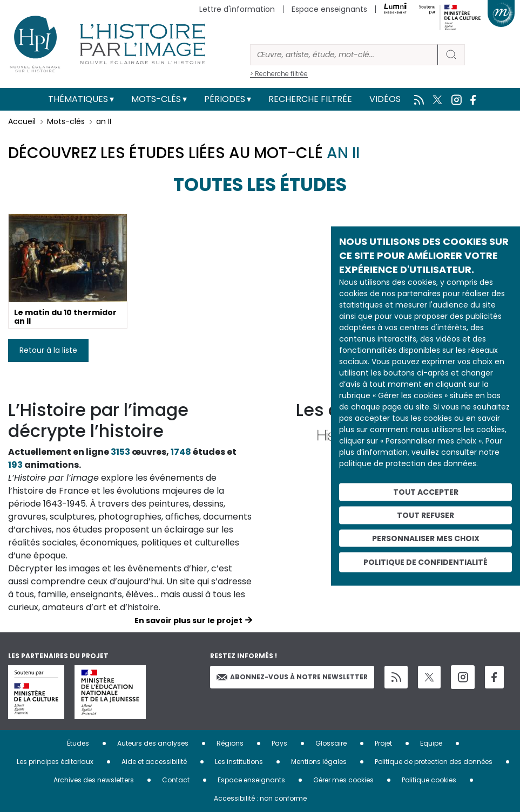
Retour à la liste (48, 350)
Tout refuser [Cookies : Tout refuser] (426, 515)
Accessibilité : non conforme (260, 798)
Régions (230, 743)
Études (78, 743)
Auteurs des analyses (153, 743)
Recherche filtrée (310, 99)
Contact (176, 780)
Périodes (225, 99)
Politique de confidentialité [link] (426, 562)
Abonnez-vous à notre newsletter (292, 677)
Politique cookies (429, 780)
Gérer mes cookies (343, 780)
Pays (279, 743)
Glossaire (331, 743)
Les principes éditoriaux (55, 762)
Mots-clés (156, 99)
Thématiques (78, 99)
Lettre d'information (237, 9)
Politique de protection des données (434, 762)
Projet (383, 743)
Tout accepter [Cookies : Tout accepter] (426, 492)
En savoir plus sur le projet (188, 620)
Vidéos (385, 99)
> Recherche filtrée (279, 74)
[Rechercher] (344, 55)
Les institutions (239, 762)
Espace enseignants (329, 9)
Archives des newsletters (94, 780)
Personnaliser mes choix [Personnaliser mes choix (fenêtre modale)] (426, 538)
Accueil (22, 121)
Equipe (431, 743)
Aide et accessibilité (154, 762)
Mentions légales (319, 762)
